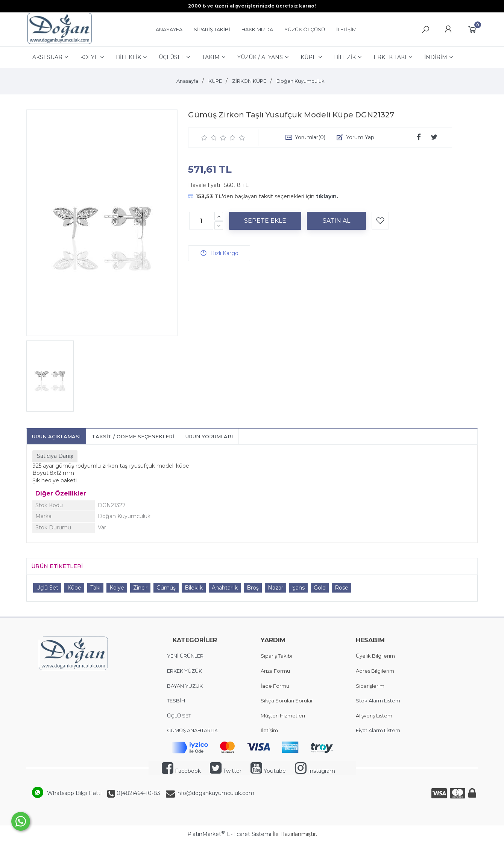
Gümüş (166, 588)
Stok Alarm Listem (378, 701)
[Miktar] (201, 221)
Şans (298, 588)
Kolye (117, 588)
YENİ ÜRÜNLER (185, 656)
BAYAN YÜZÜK (185, 686)
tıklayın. (327, 196)
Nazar (276, 588)
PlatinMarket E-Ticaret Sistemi (229, 834)
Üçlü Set (47, 588)
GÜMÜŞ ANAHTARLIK (192, 730)
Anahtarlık (225, 588)
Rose (342, 588)
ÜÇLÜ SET (180, 716)
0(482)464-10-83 (138, 793)
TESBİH (176, 701)
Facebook (181, 771)
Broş (253, 588)
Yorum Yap (360, 137)
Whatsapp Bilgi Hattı (74, 793)
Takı (95, 588)
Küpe (74, 588)
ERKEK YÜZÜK (185, 671)
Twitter (226, 771)
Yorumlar (310, 137)
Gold (320, 588)
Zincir (140, 588)
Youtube (268, 771)
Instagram (315, 771)
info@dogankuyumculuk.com (215, 793)
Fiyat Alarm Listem (378, 730)
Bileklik (194, 588)
